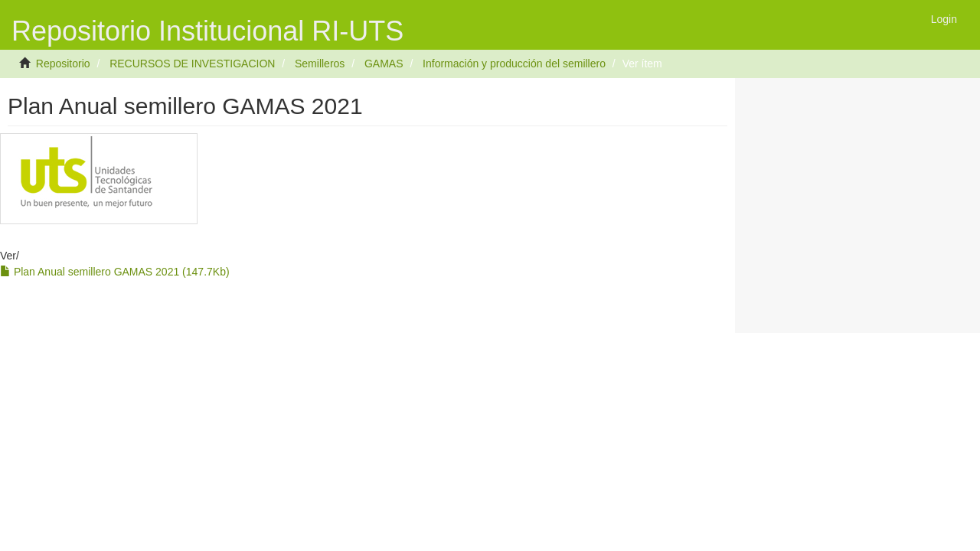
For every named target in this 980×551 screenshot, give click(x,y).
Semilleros (320, 64)
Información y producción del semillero (514, 64)
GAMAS (384, 64)
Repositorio (63, 64)
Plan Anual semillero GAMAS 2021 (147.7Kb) (115, 272)
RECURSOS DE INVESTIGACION (192, 64)
